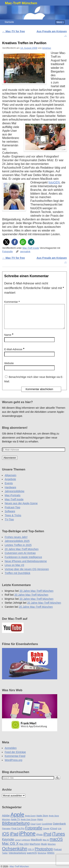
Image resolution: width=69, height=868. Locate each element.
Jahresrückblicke (14, 496)
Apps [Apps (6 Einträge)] (40, 824)
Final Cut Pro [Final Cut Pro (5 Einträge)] (18, 833)
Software (10, 516)
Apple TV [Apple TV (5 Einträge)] (15, 824)
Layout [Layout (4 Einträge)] (18, 844)
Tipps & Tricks (13, 520)
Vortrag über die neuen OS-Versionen (27, 574)
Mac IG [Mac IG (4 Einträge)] (46, 844)
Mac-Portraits (13, 500)
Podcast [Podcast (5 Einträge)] (58, 854)
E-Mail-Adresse (15, 354)
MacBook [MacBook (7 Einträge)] (36, 844)
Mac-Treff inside (31, 248)
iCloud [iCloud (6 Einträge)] (54, 833)
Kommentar (12, 302)
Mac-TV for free (14, 31)
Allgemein (10, 480)
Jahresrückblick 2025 (17, 545)
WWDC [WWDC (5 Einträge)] (51, 857)
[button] (6, 242)
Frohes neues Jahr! (16, 542)
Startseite (9, 22)
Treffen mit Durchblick (17, 577)
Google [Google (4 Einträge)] (46, 833)
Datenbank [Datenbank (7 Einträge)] (59, 828)
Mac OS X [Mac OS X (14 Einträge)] (10, 848)
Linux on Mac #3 (14, 570)
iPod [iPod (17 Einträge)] (47, 838)
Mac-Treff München (21, 3)
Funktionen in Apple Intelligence (23, 562)
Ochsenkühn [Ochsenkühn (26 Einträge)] (15, 853)
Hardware (10, 492)
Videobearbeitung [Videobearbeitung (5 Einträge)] (17, 857)
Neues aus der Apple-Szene (21, 508)
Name (9, 339)
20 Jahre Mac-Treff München (22, 554)
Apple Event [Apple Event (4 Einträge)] (30, 820)
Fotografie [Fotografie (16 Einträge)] (34, 832)
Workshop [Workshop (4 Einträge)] (42, 857)
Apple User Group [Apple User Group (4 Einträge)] (29, 824)
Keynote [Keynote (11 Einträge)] (8, 844)
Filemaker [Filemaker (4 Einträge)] (6, 833)
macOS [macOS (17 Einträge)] (56, 844)
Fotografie (7, 251)
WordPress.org (13, 764)
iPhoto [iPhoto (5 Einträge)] (39, 839)
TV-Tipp (9, 524)
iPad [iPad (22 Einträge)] (14, 838)
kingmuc (47, 48)
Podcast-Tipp (12, 512)
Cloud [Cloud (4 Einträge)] (33, 828)
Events (9, 488)
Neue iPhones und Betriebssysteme (26, 566)
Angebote (10, 484)
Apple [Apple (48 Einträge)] (17, 819)
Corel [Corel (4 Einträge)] (39, 828)
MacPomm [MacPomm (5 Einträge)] (35, 849)
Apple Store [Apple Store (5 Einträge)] (42, 820)
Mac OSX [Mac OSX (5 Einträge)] (24, 849)
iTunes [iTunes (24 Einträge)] (58, 838)
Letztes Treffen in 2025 (18, 549)
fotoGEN (54, 182)
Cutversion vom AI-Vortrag (20, 557)
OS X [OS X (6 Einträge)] (31, 854)
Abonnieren (10, 462)
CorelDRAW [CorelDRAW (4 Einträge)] (47, 828)
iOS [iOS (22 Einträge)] (6, 838)
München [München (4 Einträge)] (52, 849)
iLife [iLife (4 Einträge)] (60, 833)
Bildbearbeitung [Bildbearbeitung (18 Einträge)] (16, 828)
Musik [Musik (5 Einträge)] (44, 849)
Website (9, 368)
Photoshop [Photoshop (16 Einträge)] (44, 853)
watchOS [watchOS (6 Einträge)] (32, 857)
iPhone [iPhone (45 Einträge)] (27, 838)
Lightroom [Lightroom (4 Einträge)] (26, 844)
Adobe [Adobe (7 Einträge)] (6, 820)
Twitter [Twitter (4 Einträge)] (5, 857)
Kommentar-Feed (15, 760)
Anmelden (11, 752)
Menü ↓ (60, 22)
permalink (25, 251)
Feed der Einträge (15, 757)
